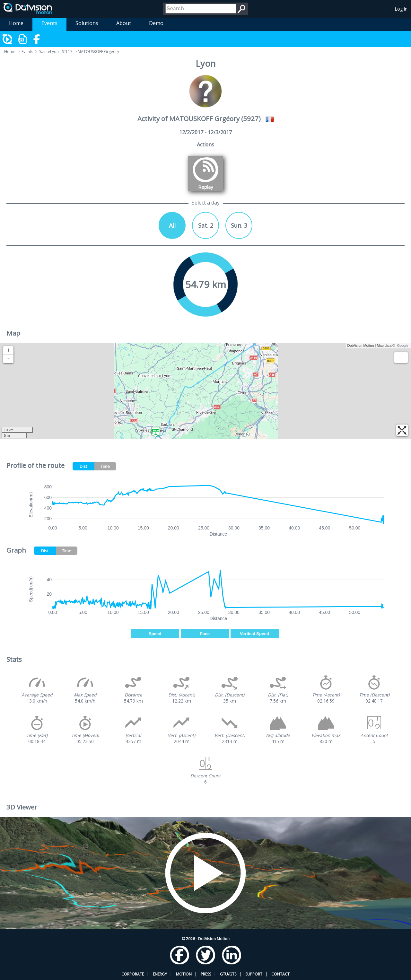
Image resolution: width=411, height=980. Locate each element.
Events (49, 23)
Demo (156, 23)
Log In (401, 9)
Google (403, 346)
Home (16, 23)
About (124, 23)
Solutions (87, 23)
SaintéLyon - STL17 (56, 52)
